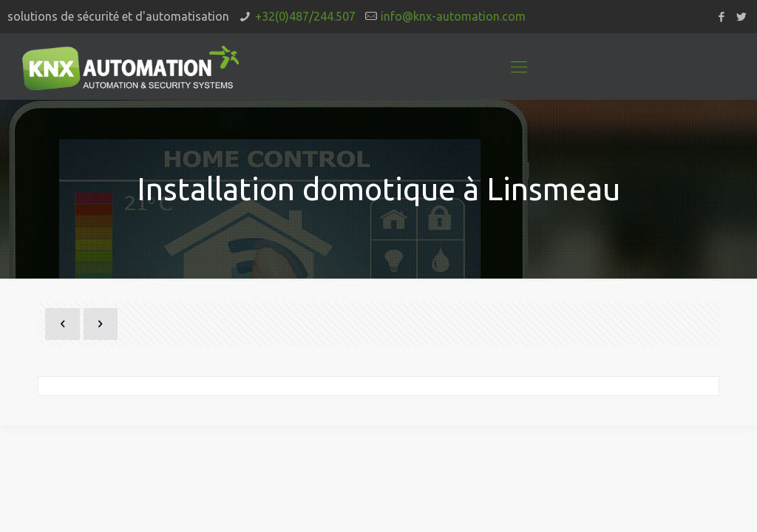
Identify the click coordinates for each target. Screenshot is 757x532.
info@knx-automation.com (453, 16)
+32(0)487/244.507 (305, 16)
